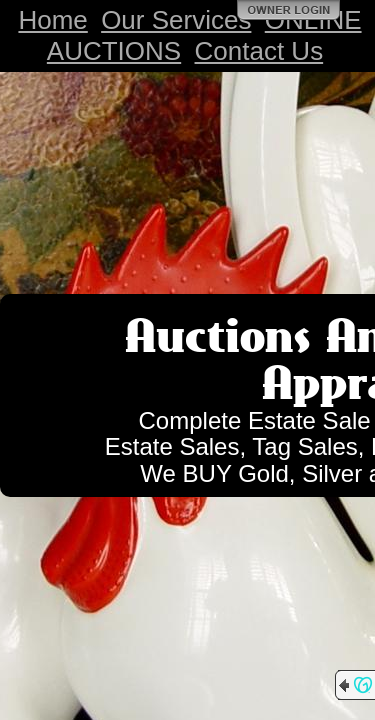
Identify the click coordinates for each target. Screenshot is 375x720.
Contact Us (259, 51)
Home (52, 20)
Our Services (176, 20)
